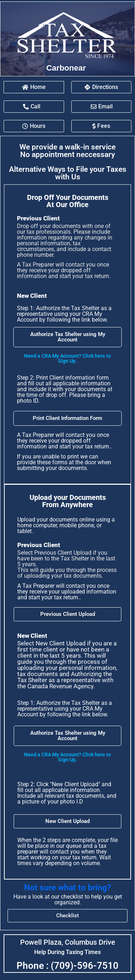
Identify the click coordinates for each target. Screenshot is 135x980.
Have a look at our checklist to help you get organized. (68, 900)
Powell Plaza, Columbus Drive (68, 942)
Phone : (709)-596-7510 (67, 966)
